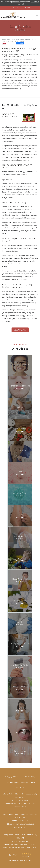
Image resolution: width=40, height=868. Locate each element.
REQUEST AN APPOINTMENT (20, 330)
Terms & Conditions (12, 782)
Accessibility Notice (28, 782)
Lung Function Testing (17, 41)
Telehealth (16, 2)
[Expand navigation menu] (37, 15)
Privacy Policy (30, 777)
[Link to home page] (17, 15)
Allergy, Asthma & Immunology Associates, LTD (16, 39)
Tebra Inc (20, 777)
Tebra (29, 860)
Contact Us (20, 787)
